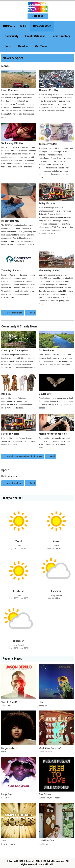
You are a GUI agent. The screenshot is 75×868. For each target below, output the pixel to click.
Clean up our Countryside (19, 341)
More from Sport (15, 483)
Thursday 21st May (56, 81)
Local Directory (61, 36)
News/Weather (42, 26)
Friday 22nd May (19, 81)
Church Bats (56, 384)
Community (11, 36)
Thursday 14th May (19, 261)
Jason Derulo (7, 706)
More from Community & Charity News (24, 456)
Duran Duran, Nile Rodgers (50, 798)
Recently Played (12, 659)
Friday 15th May (56, 194)
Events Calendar (35, 36)
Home (8, 26)
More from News (15, 313)
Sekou (4, 752)
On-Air (22, 26)
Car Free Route (56, 341)
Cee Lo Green (7, 798)
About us (23, 46)
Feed (32, 313)
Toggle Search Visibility (69, 26)
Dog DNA (19, 384)
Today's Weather (13, 498)
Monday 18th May (19, 203)
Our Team (41, 46)
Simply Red (43, 706)
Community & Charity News (19, 326)
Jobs (8, 46)
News (5, 66)
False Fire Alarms (19, 425)
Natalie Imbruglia (8, 844)
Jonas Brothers (45, 752)
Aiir (52, 864)
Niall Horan (44, 844)
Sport (5, 470)
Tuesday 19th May (56, 134)
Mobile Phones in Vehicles (56, 425)
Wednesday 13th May (56, 261)
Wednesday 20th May (19, 134)
